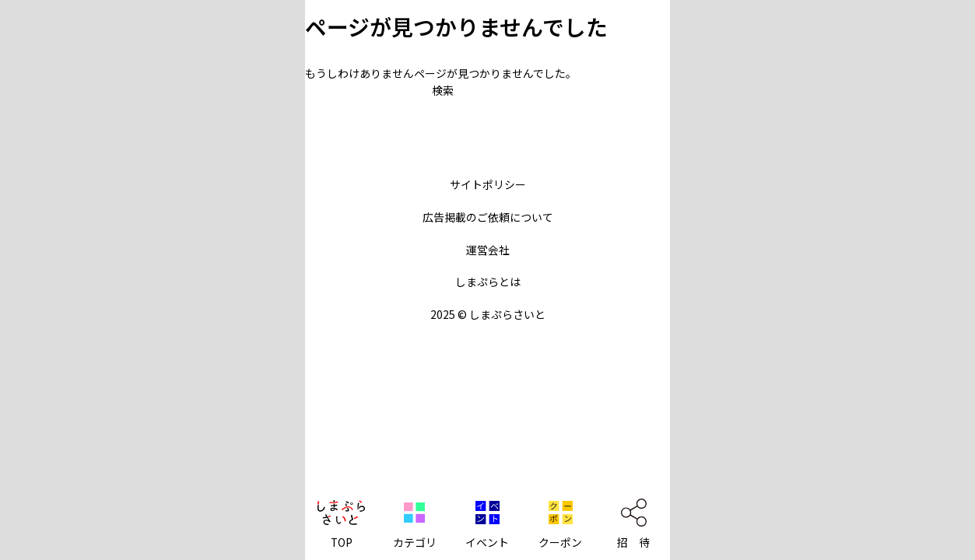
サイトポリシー (488, 184)
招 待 (633, 542)
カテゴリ (415, 542)
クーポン (560, 542)
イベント (487, 542)
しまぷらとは (488, 282)
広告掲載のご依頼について (488, 217)
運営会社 (488, 250)
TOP (342, 542)
